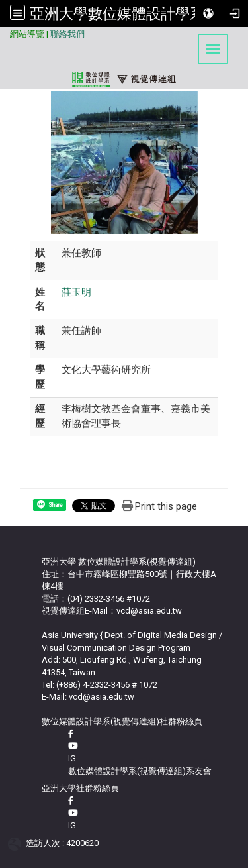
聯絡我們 (67, 34)
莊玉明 (76, 292)
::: (5, 32)
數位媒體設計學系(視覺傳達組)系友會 (140, 771)
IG (72, 758)
